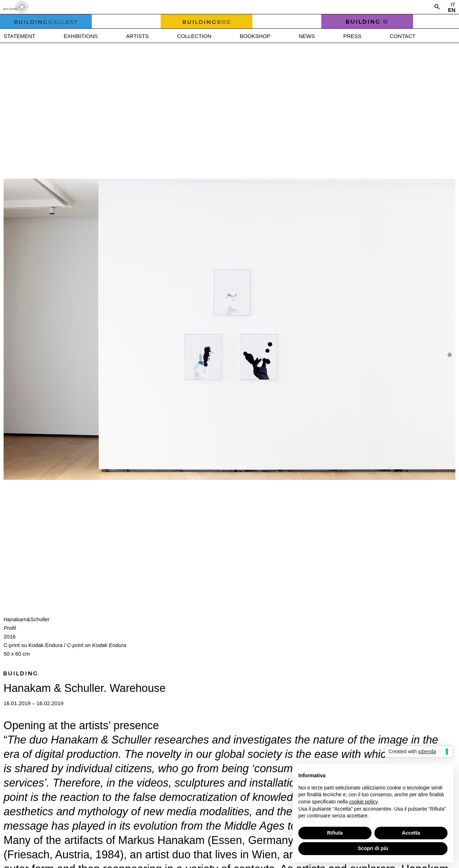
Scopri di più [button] (373, 848)
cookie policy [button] (363, 802)
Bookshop (255, 36)
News (307, 36)
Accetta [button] (411, 833)
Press (352, 36)
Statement (20, 36)
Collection (194, 36)
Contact (403, 36)
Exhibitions (81, 36)
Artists (138, 36)
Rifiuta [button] (335, 833)
